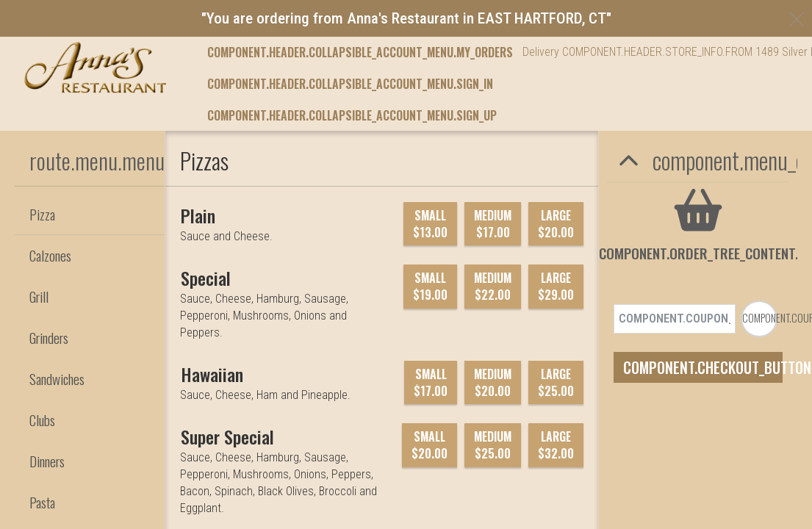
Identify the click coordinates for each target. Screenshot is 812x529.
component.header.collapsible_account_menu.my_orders (360, 84)
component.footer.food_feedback (200, 230)
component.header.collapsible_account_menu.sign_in (350, 115)
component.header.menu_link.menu (299, 52)
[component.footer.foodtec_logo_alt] (306, 194)
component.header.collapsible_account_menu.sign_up (352, 146)
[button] (95, 68)
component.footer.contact (629, 230)
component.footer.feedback (355, 230)
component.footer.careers (494, 230)
